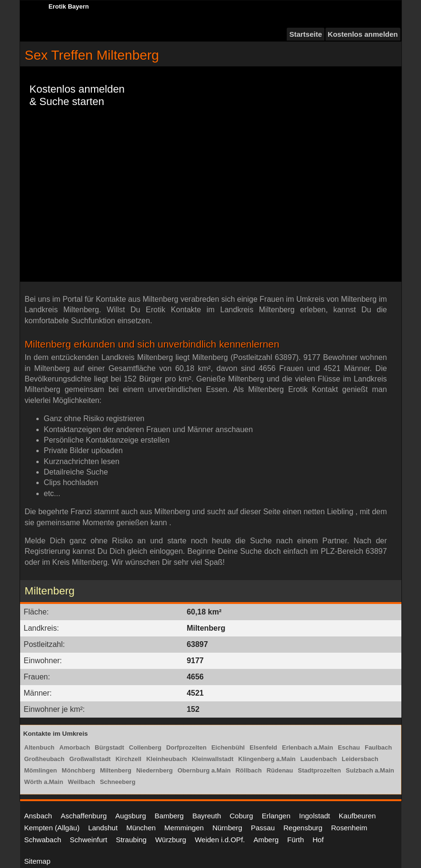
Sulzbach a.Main (370, 770)
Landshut (103, 828)
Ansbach (38, 816)
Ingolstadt (315, 816)
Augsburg (130, 816)
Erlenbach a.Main (308, 747)
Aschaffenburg (84, 816)
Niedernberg (155, 770)
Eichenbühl (228, 747)
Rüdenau (280, 770)
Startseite (305, 34)
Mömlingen (41, 770)
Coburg (241, 816)
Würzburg (171, 840)
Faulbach (378, 747)
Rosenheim (349, 828)
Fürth (296, 840)
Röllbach (249, 770)
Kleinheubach (167, 759)
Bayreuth (206, 816)
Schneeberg (118, 782)
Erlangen (276, 816)
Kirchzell (129, 759)
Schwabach (43, 840)
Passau (263, 828)
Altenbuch (40, 747)
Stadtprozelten (319, 770)
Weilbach (81, 782)
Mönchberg (78, 770)
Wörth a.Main (44, 782)
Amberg (266, 840)
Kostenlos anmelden (363, 34)
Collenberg (145, 747)
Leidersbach (360, 759)
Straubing (131, 840)
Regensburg (303, 828)
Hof (318, 840)
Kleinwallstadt (212, 759)
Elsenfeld (263, 747)
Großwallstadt (90, 759)
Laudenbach (318, 759)
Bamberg (169, 816)
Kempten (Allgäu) (52, 828)
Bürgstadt (109, 747)
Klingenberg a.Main (267, 759)
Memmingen (184, 828)
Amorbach (75, 747)
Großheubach (45, 759)
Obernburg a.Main (204, 770)
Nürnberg (227, 828)
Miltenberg (116, 770)
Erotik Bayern (69, 6)
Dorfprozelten (187, 747)
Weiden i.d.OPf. (220, 840)
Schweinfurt (88, 840)
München (141, 828)
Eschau (349, 747)
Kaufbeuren (357, 816)
